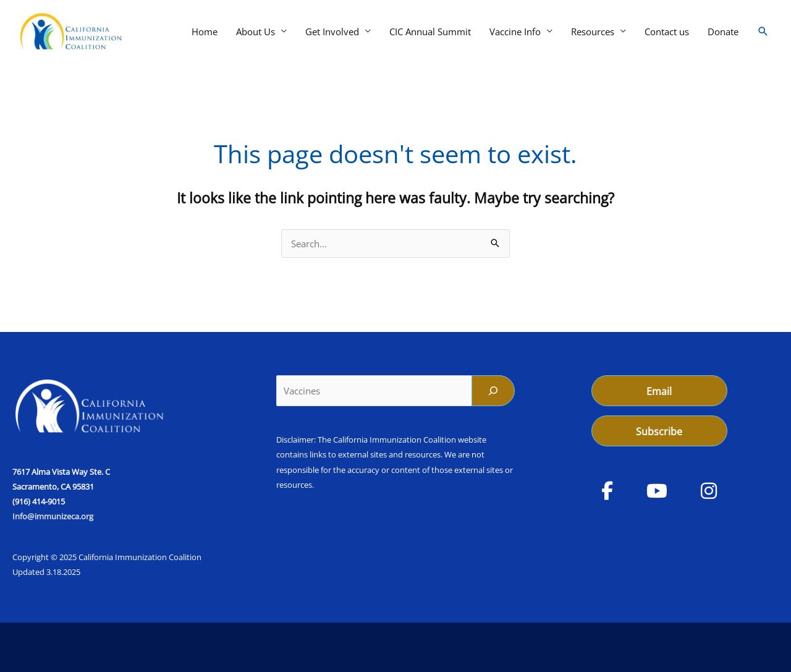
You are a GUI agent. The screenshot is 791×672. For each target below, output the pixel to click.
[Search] (493, 391)
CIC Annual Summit (430, 32)
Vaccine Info (515, 32)
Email (659, 391)
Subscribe (659, 432)
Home (205, 32)
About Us (256, 32)
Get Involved (332, 32)
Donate (723, 32)
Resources (593, 32)
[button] (763, 32)
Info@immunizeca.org (53, 516)
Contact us (667, 32)
